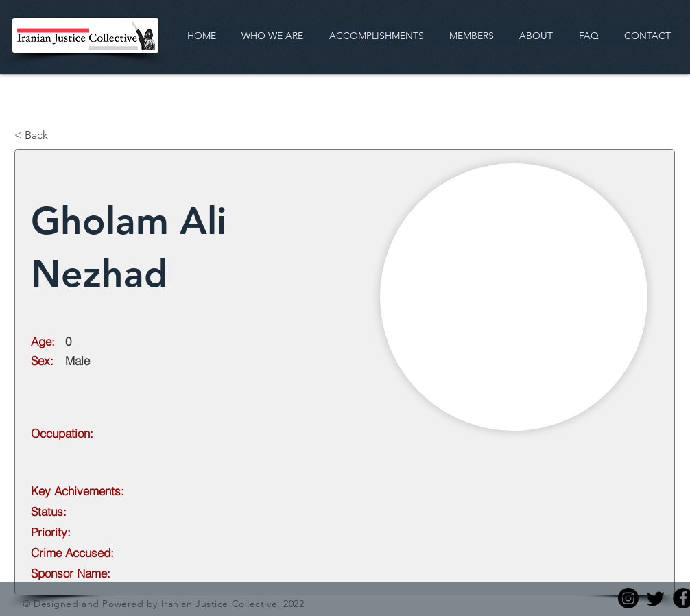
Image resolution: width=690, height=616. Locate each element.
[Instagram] (628, 598)
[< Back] (60, 135)
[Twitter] (656, 598)
